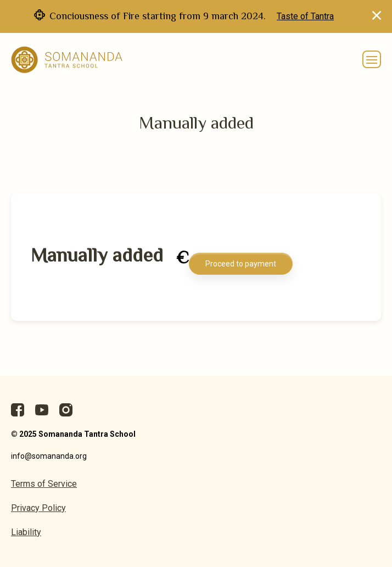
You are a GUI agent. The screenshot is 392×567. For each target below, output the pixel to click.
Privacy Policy (38, 508)
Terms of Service (44, 484)
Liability (26, 532)
